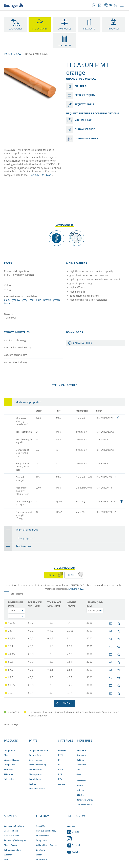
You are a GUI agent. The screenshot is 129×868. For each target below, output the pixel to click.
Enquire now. (76, 589)
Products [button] (11, 741)
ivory (7, 303)
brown (47, 300)
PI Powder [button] (114, 29)
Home (7, 54)
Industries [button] (84, 741)
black (7, 300)
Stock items (17, 594)
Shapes (17, 54)
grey (25, 300)
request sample (84, 105)
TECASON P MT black (40, 175)
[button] (122, 5)
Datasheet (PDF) (83, 343)
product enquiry (85, 95)
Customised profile (87, 139)
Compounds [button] (16, 29)
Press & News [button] (77, 816)
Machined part (84, 120)
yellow (16, 300)
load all (67, 703)
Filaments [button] (89, 29)
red (32, 300)
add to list (81, 86)
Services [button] (10, 816)
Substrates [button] (65, 45)
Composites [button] (64, 29)
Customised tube (85, 130)
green (57, 300)
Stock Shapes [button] (40, 29)
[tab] (64, 402)
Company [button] (42, 816)
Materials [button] (66, 741)
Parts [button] (33, 741)
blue (38, 300)
